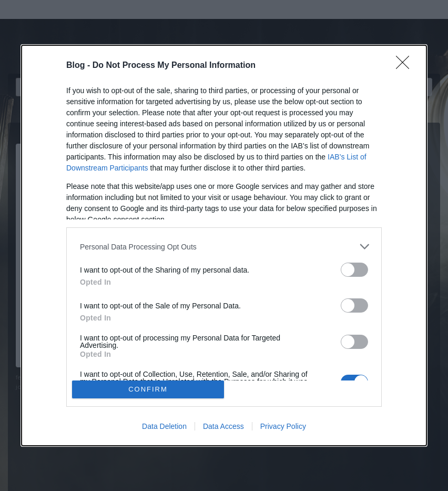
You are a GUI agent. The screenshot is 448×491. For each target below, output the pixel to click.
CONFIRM (148, 389)
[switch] (354, 270)
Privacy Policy (283, 426)
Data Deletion (164, 426)
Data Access (223, 426)
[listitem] (224, 247)
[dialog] (224, 245)
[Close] (406, 66)
